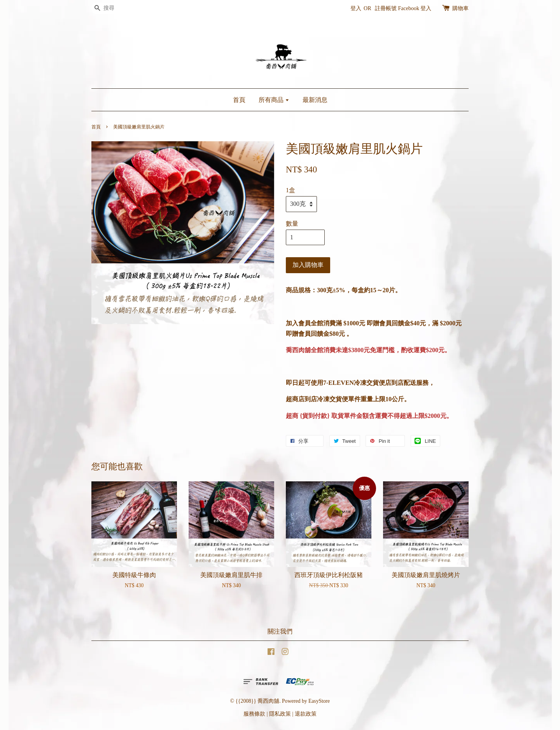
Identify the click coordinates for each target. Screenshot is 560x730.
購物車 (460, 8)
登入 (356, 8)
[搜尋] (115, 8)
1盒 (290, 190)
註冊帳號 (386, 8)
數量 (292, 224)
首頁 (239, 100)
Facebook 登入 (415, 8)
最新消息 (315, 100)
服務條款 (254, 714)
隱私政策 (280, 714)
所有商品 (274, 100)
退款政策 (306, 714)
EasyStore (319, 701)
